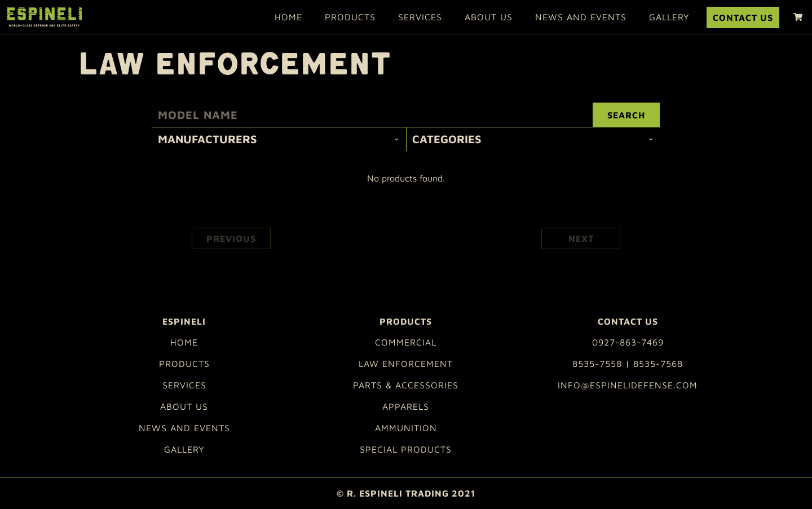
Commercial (406, 342)
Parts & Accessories (406, 385)
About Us (489, 17)
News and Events (581, 17)
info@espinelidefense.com (628, 385)
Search (626, 115)
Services (420, 17)
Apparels (406, 406)
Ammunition (406, 428)
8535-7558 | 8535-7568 (628, 364)
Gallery (669, 17)
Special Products (406, 449)
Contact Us (743, 17)
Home (288, 17)
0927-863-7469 (628, 342)
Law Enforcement (406, 364)
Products (350, 17)
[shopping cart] (798, 17)
